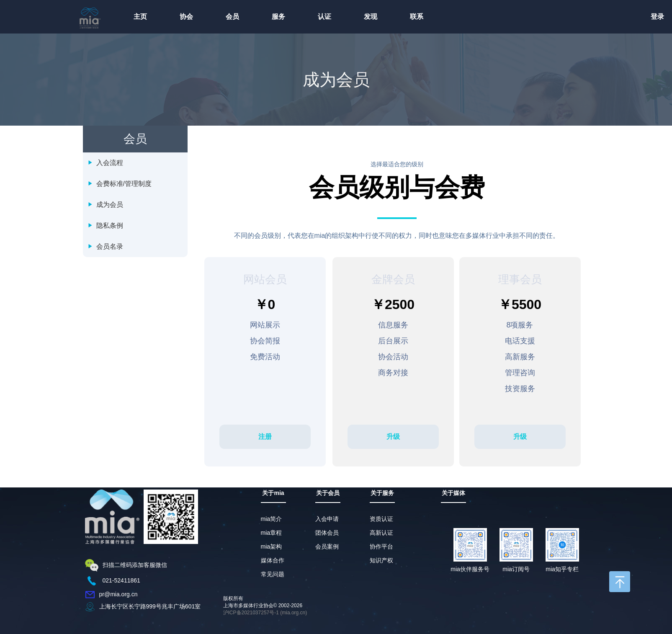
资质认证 (381, 519)
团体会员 (327, 533)
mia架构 (272, 546)
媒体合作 (273, 560)
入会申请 (327, 519)
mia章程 (272, 533)
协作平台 (381, 546)
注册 (265, 437)
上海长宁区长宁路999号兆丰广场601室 (150, 606)
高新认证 (381, 533)
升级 (393, 437)
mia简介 (272, 519)
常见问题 (273, 574)
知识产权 (381, 560)
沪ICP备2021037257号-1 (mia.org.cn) (265, 613)
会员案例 (327, 546)
